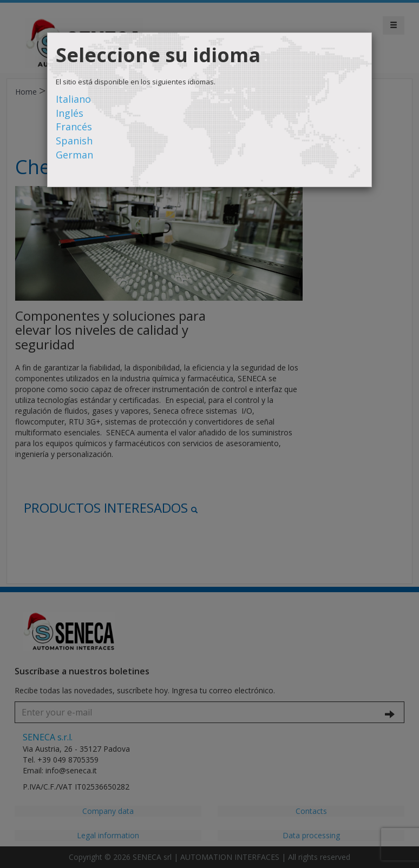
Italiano (73, 99)
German (74, 155)
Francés (74, 127)
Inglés (70, 113)
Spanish (74, 141)
